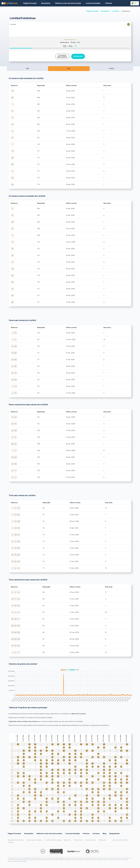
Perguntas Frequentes (16, 840)
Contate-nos (78, 840)
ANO (69, 69)
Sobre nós (67, 840)
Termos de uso (91, 840)
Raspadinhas (114, 834)
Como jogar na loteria (34, 840)
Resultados (105, 11)
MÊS (27, 69)
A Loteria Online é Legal (53, 840)
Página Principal (92, 11)
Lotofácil (116, 11)
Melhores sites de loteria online (68, 3)
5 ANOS (111, 69)
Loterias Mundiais (93, 3)
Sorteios (96, 834)
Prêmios (109, 3)
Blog (104, 834)
